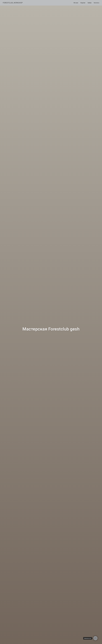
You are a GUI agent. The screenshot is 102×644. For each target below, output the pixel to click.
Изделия (83, 3)
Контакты (97, 3)
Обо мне (76, 3)
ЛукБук (90, 3)
